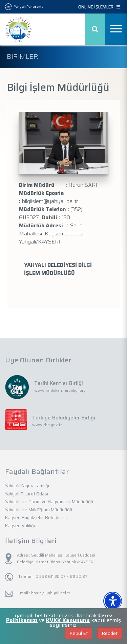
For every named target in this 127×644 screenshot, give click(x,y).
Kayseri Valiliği (20, 526)
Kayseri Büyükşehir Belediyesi (36, 518)
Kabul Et (79, 633)
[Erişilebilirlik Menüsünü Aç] (113, 601)
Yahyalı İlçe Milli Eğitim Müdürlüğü (39, 510)
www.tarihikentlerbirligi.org (60, 390)
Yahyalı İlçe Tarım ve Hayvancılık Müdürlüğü (49, 502)
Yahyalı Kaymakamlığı (27, 486)
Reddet (110, 633)
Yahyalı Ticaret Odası (27, 494)
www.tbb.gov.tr (47, 425)
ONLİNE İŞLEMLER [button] (99, 7)
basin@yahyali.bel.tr (51, 593)
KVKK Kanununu (68, 620)
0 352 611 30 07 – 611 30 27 (61, 576)
